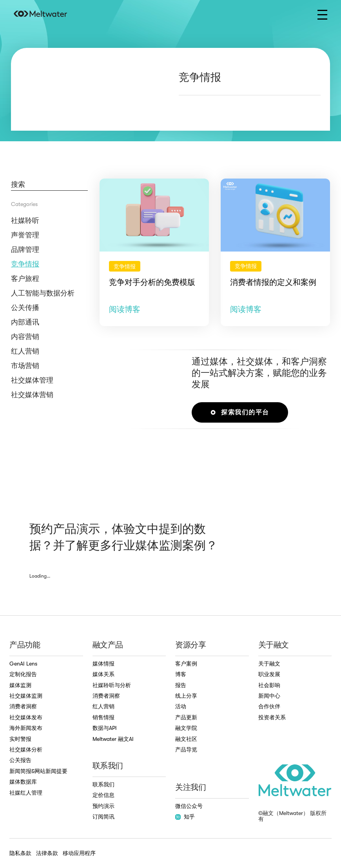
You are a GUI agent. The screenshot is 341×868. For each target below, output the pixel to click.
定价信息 (103, 795)
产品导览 (186, 749)
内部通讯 (25, 322)
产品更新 (186, 717)
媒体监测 (20, 685)
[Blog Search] (49, 185)
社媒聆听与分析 (112, 685)
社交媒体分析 (26, 749)
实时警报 (20, 739)
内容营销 (25, 337)
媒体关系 (103, 674)
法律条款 (47, 853)
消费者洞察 (23, 706)
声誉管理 (25, 235)
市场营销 (25, 366)
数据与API (105, 728)
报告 (181, 685)
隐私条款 (20, 853)
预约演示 (103, 806)
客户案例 (186, 664)
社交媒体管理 (32, 380)
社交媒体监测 (26, 696)
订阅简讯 (103, 817)
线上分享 (186, 696)
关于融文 (269, 664)
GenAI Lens (23, 664)
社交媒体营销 (32, 395)
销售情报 (103, 717)
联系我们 (103, 784)
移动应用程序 (79, 853)
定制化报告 (23, 674)
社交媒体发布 (26, 717)
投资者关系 (272, 717)
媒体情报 (103, 664)
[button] (322, 15)
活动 (181, 706)
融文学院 (186, 728)
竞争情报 (25, 264)
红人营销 (25, 351)
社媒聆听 (25, 221)
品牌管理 (25, 250)
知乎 (185, 817)
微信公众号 (189, 806)
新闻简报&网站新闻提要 (38, 771)
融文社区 (186, 739)
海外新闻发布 (26, 728)
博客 (181, 674)
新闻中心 (269, 696)
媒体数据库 (23, 782)
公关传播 (25, 308)
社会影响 (269, 685)
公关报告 (20, 760)
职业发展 (269, 674)
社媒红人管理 (26, 793)
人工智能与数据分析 (43, 293)
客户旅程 (25, 279)
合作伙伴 (269, 706)
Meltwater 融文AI (113, 739)
